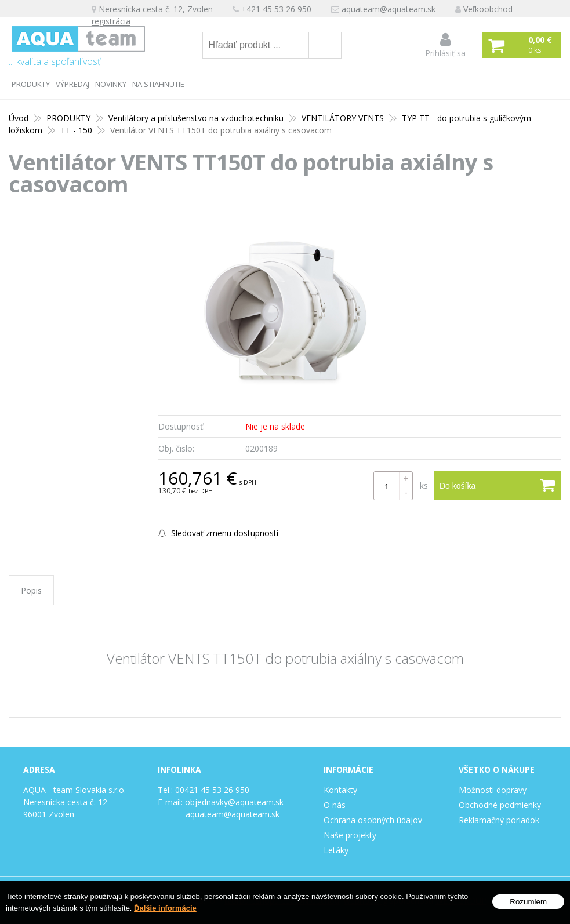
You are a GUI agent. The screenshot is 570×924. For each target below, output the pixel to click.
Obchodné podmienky (500, 805)
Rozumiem (528, 902)
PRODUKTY (31, 84)
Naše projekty (350, 835)
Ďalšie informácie (165, 908)
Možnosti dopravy (493, 790)
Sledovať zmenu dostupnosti (218, 533)
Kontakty (340, 790)
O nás (335, 805)
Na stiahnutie (158, 84)
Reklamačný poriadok (499, 820)
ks (424, 485)
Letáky (336, 850)
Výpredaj (72, 84)
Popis (31, 590)
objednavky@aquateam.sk (234, 802)
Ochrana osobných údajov (373, 820)
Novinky (111, 84)
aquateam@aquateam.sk (389, 9)
